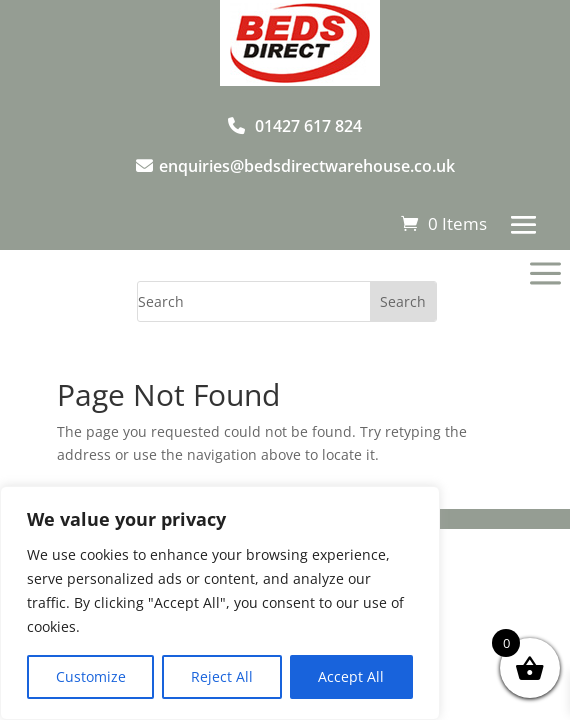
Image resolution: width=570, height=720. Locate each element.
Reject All (222, 676)
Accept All (351, 676)
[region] (220, 603)
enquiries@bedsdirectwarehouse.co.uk (295, 166)
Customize (91, 676)
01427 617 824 (308, 126)
